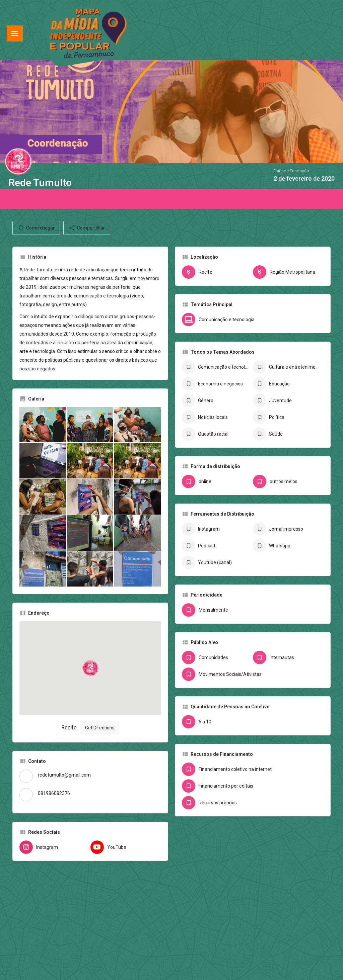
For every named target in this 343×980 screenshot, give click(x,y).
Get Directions (100, 728)
